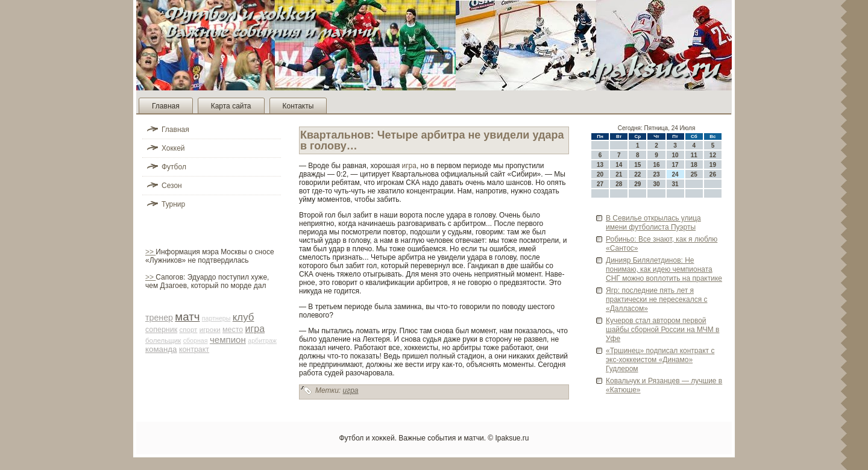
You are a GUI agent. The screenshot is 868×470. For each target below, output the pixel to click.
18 (694, 165)
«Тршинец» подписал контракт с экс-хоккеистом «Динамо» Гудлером (660, 360)
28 (619, 184)
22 (637, 174)
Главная (166, 106)
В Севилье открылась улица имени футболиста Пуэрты (653, 223)
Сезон (172, 186)
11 (694, 155)
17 (675, 165)
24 (675, 174)
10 (675, 155)
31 (675, 184)
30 (656, 184)
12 (713, 155)
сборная (196, 340)
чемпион (228, 340)
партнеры (216, 318)
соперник (161, 330)
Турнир (173, 204)
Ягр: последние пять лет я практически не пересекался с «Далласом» (657, 299)
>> (150, 252)
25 (694, 174)
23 (656, 174)
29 (637, 184)
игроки (210, 330)
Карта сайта (231, 106)
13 (600, 165)
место (233, 330)
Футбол (174, 167)
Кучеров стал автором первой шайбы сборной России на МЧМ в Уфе (662, 330)
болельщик (163, 340)
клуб (244, 317)
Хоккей (173, 148)
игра (255, 329)
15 (637, 165)
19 (713, 165)
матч (187, 317)
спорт (188, 330)
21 (619, 174)
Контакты (298, 106)
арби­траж (262, 340)
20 (600, 174)
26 (713, 174)
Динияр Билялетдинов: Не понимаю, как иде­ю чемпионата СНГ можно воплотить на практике (664, 269)
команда (161, 349)
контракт (194, 349)
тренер (159, 318)
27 (600, 184)
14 (619, 165)
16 (656, 165)
